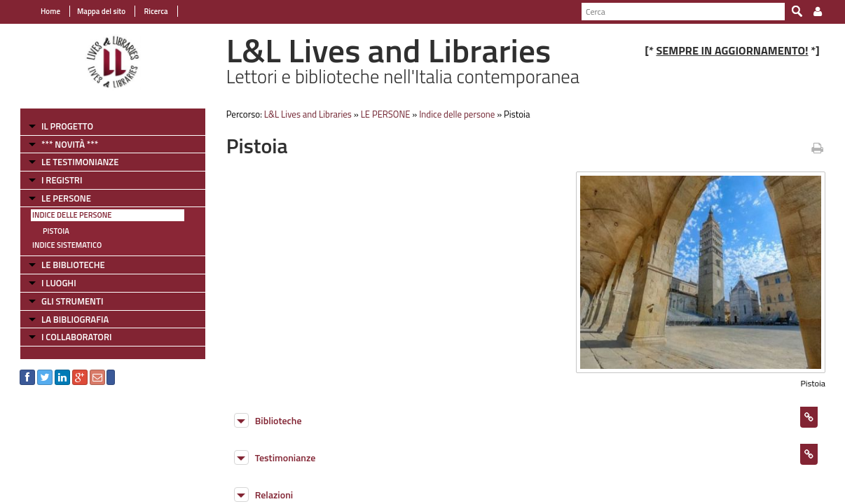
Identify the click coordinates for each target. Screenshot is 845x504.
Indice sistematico (67, 245)
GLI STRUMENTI (72, 301)
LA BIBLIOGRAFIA (75, 319)
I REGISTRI (62, 180)
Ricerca (155, 11)
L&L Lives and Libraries (308, 114)
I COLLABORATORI (76, 337)
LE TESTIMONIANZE (80, 162)
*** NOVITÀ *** (70, 144)
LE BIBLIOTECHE (73, 265)
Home (50, 11)
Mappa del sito (101, 11)
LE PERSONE (66, 198)
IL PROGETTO (67, 126)
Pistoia (56, 231)
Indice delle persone (72, 215)
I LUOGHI (59, 283)
